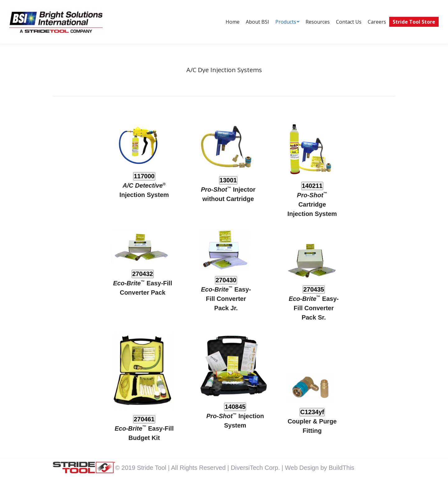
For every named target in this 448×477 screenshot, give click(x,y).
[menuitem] (233, 22)
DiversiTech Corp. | (258, 468)
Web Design (303, 468)
